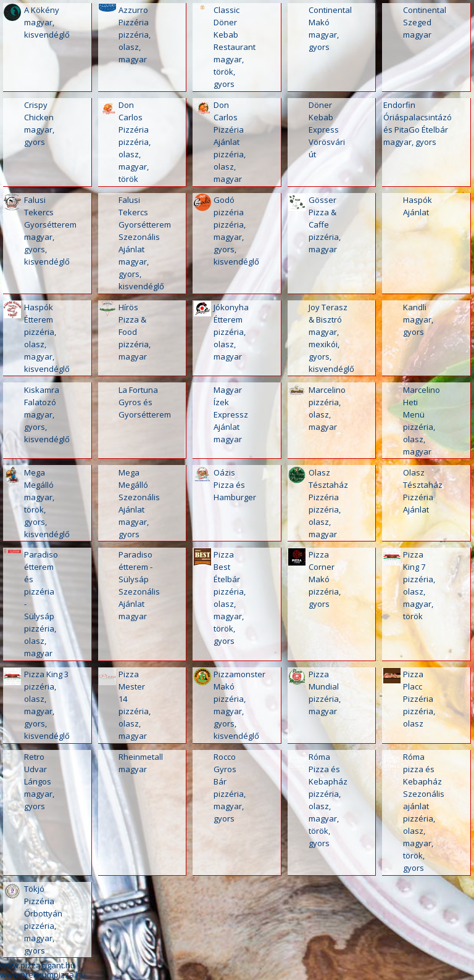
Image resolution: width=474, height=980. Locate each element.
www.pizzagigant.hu (38, 965)
